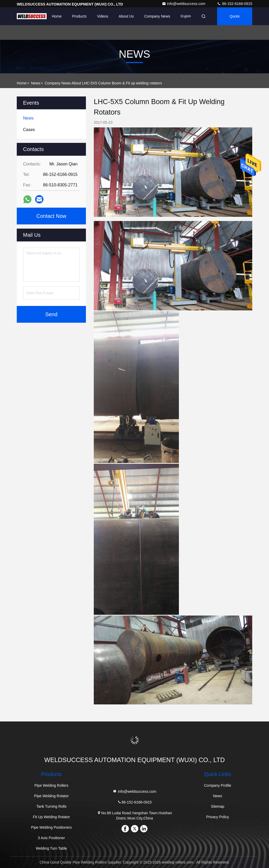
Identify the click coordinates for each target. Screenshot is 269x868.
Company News (157, 16)
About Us (126, 16)
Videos (103, 16)
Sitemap (218, 806)
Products (79, 16)
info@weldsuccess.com (184, 4)
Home (57, 16)
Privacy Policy (218, 817)
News (36, 83)
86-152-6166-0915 (235, 4)
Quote (235, 16)
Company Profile (218, 785)
